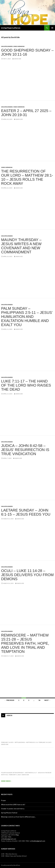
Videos (9, 715)
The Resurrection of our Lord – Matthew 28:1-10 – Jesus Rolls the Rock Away (27, 177)
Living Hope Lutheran (11, 28)
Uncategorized (7, 46)
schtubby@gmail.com (9, 839)
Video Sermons (19, 46)
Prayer (4, 800)
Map (17, 835)
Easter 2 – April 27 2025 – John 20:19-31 (26, 113)
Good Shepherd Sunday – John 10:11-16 (27, 52)
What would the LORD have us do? (13, 805)
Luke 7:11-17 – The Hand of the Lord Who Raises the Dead (26, 385)
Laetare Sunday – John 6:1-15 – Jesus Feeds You (26, 512)
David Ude (18, 59)
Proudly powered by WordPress (11, 865)
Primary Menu (52, 28)
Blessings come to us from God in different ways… (18, 817)
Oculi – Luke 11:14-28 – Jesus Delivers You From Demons (27, 575)
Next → (47, 700)
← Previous (9, 700)
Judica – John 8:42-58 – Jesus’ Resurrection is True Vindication (25, 450)
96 (39, 700)
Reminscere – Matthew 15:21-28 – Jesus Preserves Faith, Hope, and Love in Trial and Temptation (25, 643)
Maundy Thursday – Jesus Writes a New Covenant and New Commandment (21, 246)
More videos (7, 781)
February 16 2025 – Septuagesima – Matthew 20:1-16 (19, 742)
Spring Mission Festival (9, 813)
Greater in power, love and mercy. (13, 809)
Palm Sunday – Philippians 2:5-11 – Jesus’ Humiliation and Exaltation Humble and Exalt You (27, 317)
